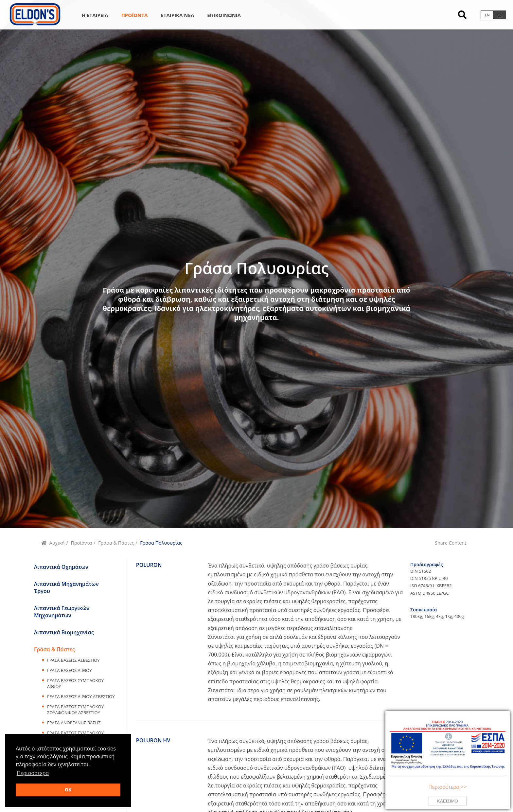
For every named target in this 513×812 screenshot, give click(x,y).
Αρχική (57, 543)
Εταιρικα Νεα (177, 15)
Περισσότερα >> (448, 787)
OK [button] (68, 790)
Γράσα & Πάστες (116, 543)
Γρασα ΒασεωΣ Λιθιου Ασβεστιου (81, 696)
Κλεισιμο (448, 801)
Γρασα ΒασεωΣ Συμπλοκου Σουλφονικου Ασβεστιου (75, 710)
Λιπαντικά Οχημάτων (61, 567)
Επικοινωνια (224, 15)
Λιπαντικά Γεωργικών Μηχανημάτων (62, 612)
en (487, 15)
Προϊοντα (135, 15)
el (501, 15)
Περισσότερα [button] (33, 773)
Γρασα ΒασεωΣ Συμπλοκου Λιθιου (75, 683)
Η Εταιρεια (95, 15)
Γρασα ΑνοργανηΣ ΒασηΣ (74, 723)
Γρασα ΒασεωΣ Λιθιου (69, 670)
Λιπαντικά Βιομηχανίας (64, 632)
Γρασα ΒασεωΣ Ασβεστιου (73, 660)
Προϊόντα (81, 543)
